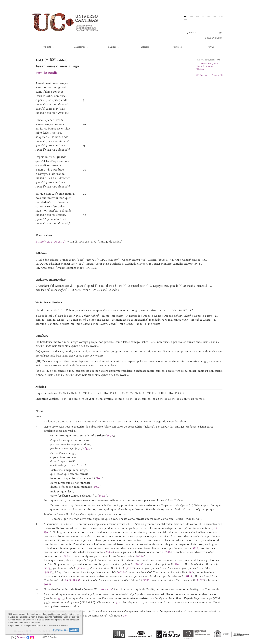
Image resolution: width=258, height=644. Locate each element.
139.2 (47, 532)
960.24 (140, 556)
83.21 (214, 528)
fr (215, 16)
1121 (109, 589)
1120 (101, 589)
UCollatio (200, 69)
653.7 (88, 448)
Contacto (21, 637)
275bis (81, 568)
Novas (211, 47)
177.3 (48, 568)
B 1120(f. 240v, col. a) (51, 241)
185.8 (65, 556)
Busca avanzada (214, 38)
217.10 (146, 580)
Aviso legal (23, 634)
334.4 (109, 552)
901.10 (49, 572)
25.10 (118, 602)
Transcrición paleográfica (207, 64)
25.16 (167, 552)
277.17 (130, 568)
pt (192, 16)
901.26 (122, 572)
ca (221, 16)
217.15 (200, 580)
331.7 (195, 548)
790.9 (97, 487)
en (198, 16)
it (203, 16)
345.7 (110, 436)
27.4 (125, 616)
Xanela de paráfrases (205, 66)
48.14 (189, 576)
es (209, 16)
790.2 (99, 478)
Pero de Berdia (47, 73)
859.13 (102, 496)
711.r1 (81, 465)
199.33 (76, 580)
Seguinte (217, 75)
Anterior (202, 75)
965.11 (47, 584)
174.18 (178, 564)
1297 (190, 572)
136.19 (138, 564)
